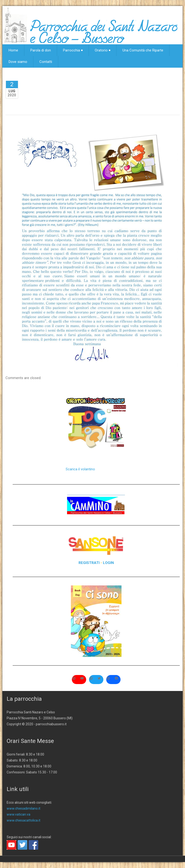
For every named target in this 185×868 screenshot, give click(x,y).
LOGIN (108, 563)
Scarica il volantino (80, 469)
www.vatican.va (18, 814)
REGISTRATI (89, 563)
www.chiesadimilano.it (24, 808)
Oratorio (103, 50)
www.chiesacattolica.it (24, 820)
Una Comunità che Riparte (143, 50)
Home (13, 50)
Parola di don (41, 50)
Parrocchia (73, 50)
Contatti (46, 62)
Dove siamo (18, 62)
